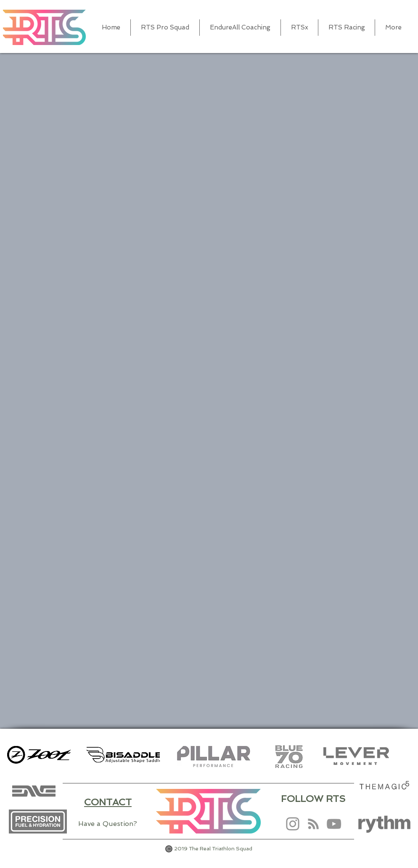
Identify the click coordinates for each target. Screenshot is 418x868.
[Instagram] (293, 824)
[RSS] (313, 824)
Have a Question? (108, 824)
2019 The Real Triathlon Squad (213, 849)
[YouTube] (334, 824)
